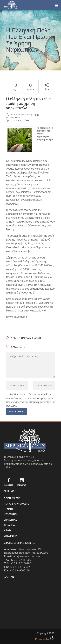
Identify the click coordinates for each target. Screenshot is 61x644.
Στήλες (26, 120)
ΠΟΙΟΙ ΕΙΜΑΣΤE (12, 498)
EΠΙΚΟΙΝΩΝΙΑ (11, 536)
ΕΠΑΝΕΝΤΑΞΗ (11, 520)
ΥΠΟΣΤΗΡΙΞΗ (11, 514)
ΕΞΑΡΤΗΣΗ (10, 509)
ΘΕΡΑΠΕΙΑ (9, 525)
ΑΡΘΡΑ (8, 530)
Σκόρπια (17, 120)
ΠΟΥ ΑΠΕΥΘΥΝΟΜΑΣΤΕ (16, 504)
